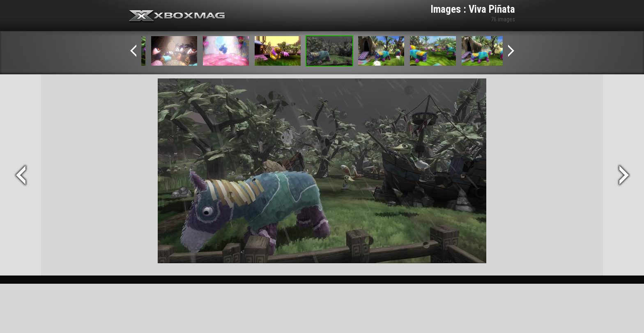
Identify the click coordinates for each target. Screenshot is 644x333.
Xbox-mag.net (177, 16)
